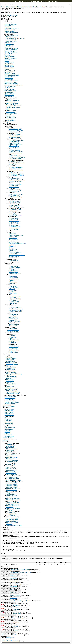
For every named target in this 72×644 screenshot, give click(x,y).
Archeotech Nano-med (15, 307)
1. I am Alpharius (11, 445)
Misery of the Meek (10, 71)
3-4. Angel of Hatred (11, 514)
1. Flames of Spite (11, 467)
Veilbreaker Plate (9, 95)
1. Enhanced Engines (15, 296)
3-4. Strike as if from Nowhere (17, 180)
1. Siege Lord (10, 493)
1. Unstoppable (13, 276)
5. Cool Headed (13, 292)
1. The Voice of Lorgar (12, 518)
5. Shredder (12, 341)
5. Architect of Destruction (13, 499)
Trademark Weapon (10, 404)
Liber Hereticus (9, 64)
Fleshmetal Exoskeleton (11, 48)
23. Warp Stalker (13, 225)
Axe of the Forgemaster (12, 101)
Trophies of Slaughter (10, 94)
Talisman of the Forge (11, 82)
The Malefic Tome (9, 89)
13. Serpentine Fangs (15, 221)
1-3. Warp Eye (13, 214)
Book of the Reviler (14, 242)
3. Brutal (11, 339)
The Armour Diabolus (10, 87)
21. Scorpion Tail (13, 222)
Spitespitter (9, 115)
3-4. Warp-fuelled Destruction (17, 163)
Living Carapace (9, 65)
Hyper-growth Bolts (10, 57)
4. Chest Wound (10, 361)
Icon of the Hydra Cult (11, 58)
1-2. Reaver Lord (11, 513)
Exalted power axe (10, 428)
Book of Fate (12, 234)
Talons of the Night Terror (11, 84)
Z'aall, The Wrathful (11, 41)
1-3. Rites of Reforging (15, 190)
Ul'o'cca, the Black (11, 40)
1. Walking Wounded (12, 377)
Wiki (49, 1)
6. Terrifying (12, 283)
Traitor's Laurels (9, 92)
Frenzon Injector (13, 319)
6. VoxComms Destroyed (13, 394)
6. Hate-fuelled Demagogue (14, 525)
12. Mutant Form (13, 220)
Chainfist (7, 426)
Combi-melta (8, 421)
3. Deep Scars (10, 360)
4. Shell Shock (10, 381)
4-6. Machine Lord (14, 191)
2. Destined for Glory (14, 142)
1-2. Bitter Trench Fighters (16, 173)
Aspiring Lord (7, 122)
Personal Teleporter (10, 401)
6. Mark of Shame (11, 384)
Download (55, 1)
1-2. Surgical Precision (12, 477)
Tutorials (44, 1)
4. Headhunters (13, 290)
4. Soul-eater (10, 459)
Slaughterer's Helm (14, 239)
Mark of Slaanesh (9, 414)
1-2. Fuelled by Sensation (16, 167)
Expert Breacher (9, 399)
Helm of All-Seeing (10, 51)
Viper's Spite (9, 119)
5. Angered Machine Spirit (13, 392)
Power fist (7, 432)
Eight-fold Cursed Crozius (13, 108)
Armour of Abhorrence (11, 24)
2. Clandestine (10, 446)
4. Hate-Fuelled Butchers (16, 145)
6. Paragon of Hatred (12, 462)
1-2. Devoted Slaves (14, 156)
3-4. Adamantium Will (13, 330)
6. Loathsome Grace (12, 490)
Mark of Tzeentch (9, 415)
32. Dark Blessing (14, 228)
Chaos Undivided (9, 409)
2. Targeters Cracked (12, 388)
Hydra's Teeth (8, 54)
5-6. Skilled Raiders (14, 187)
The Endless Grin (9, 88)
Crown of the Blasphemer (12, 33)
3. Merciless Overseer (12, 457)
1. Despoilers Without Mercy (16, 140)
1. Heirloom (12, 336)
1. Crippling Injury (11, 367)
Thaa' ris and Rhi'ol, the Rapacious (15, 38)
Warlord (5, 440)
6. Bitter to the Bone (14, 147)
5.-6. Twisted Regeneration (13, 480)
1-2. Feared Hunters (14, 179)
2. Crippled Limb (11, 368)
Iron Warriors (13, 587)
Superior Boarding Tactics (12, 402)
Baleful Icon (8, 27)
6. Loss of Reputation (12, 364)
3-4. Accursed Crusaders (15, 136)
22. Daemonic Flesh (14, 224)
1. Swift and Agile (13, 266)
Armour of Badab (9, 26)
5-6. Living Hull (13, 164)
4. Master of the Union (12, 523)
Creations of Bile (14, 581)
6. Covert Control (11, 452)
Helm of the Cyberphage (11, 53)
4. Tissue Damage (11, 371)
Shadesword (12, 251)
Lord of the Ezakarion (9, 406)
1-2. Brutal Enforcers (14, 135)
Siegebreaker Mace (11, 113)
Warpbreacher (13, 258)
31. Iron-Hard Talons (14, 227)
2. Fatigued (9, 378)
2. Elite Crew (12, 297)
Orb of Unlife (8, 72)
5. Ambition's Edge (14, 146)
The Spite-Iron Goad (10, 91)
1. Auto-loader (13, 346)
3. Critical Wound (11, 370)
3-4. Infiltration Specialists (16, 130)
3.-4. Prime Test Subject (13, 479)
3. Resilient (12, 269)
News (27, 1)
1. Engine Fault (10, 387)
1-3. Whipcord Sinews (15, 210)
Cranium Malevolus (10, 31)
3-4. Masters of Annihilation (16, 174)
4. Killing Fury (10, 507)
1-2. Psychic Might (12, 329)
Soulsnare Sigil (13, 254)
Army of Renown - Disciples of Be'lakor (20, 573)
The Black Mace (10, 116)
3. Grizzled (12, 289)
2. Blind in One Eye (11, 358)
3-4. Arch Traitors (13, 186)
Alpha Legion (13, 575)
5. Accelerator (12, 351)
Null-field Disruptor (14, 324)
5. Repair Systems (14, 302)
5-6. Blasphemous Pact (15, 197)
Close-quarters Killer (10, 397)
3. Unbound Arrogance (12, 486)
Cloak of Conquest (10, 30)
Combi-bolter (8, 418)
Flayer (8, 109)
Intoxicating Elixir (9, 62)
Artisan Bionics (13, 316)
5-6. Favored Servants (15, 159)
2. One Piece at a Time (12, 504)
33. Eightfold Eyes (14, 229)
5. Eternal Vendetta (11, 473)
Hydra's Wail (8, 55)
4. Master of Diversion (12, 449)
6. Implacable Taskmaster (13, 500)
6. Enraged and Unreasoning (14, 374)
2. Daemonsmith (11, 494)
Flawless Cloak (13, 237)
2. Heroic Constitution (15, 268)
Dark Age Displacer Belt (15, 310)
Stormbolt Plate (9, 79)
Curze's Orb (12, 246)
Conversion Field (13, 317)
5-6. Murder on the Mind (15, 181)
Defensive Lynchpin (10, 398)
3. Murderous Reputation (13, 506)
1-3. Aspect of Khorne (15, 201)
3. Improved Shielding (15, 299)
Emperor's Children (15, 584)
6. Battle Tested (13, 293)
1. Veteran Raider (11, 455)
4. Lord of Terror (10, 472)
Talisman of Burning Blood (12, 81)
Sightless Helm (9, 78)
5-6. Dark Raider (11, 515)
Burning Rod (12, 245)
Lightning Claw (9, 423)
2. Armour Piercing (14, 347)
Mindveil (7, 70)
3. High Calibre (13, 348)
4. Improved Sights (14, 350)
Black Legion (13, 578)
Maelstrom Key (13, 249)
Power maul (8, 433)
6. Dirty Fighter (10, 510)
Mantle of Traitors (9, 68)
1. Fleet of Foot (13, 286)
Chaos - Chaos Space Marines (36, 7)
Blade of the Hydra (11, 102)
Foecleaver (12, 248)
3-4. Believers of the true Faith (17, 157)
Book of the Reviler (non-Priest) (17, 244)
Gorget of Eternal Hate (11, 50)
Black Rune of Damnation (12, 28)
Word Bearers (14, 598)
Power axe (8, 431)
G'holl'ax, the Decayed (12, 36)
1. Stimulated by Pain (12, 483)
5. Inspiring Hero (13, 272)
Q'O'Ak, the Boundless (12, 37)
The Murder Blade (14, 261)
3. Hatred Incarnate (11, 470)
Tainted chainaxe (9, 436)
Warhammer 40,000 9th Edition (18, 7)
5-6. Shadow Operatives (15, 132)
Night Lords (13, 590)
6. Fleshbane (12, 343)
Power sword (8, 435)
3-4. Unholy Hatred (14, 196)
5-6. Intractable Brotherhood (16, 176)
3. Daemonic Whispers (12, 521)
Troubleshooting (35, 1)
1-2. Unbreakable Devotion (16, 194)
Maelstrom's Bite (11, 112)
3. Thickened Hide (14, 279)
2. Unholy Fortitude (11, 469)
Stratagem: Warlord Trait (10, 439)
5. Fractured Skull (11, 372)
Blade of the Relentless (12, 103)
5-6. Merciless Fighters (15, 137)
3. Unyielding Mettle (11, 496)
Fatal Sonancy (9, 47)
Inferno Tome (8, 60)
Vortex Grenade (13, 326)
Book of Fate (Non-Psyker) (16, 235)
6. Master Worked (14, 353)
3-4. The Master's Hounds (16, 152)
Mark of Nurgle (9, 412)
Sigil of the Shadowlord (15, 252)
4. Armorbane (12, 300)
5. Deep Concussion (12, 363)
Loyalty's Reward (9, 67)
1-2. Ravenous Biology (15, 150)
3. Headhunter (10, 448)
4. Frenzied (12, 280)
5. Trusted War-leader (12, 460)
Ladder (21, 1)
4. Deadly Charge (14, 271)
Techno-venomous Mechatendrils (14, 85)
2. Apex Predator (13, 278)
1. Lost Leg (9, 357)
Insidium (7, 61)
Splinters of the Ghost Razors (17, 255)
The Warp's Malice (11, 118)
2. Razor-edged (13, 337)
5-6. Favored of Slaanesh (16, 170)
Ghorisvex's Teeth (11, 111)
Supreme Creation (14, 256)
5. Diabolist (9, 524)
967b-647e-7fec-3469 (12, 15)
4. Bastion (9, 497)
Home (16, 1)
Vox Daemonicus (9, 96)
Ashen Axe (9, 99)
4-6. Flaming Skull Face (15, 215)
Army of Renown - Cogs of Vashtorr (20, 570)
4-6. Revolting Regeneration (16, 207)
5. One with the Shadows (13, 508)
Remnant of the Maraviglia (12, 75)
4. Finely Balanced (14, 340)
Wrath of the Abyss (11, 120)
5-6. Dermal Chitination (15, 153)
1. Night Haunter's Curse (13, 503)
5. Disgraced (9, 382)
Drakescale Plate (9, 43)
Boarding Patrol (10, 638)
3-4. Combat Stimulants (15, 169)
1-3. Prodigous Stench (15, 205)
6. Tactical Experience (15, 273)
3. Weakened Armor (11, 389)
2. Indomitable (10, 456)
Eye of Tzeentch (9, 45)
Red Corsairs (13, 592)
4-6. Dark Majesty (14, 211)
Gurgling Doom (13, 238)
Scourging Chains (10, 77)
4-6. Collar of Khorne (14, 203)
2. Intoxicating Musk (11, 484)
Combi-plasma (9, 422)
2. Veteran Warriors (14, 288)
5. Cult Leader (10, 450)
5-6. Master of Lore (13, 331)
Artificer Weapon (13, 314)
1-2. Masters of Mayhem (15, 184)
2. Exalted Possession (12, 520)
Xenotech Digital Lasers (15, 312)
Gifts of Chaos (7, 405)
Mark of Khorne (9, 411)
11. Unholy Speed (14, 218)
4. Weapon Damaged (12, 391)
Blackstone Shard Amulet (16, 309)
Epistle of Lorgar (9, 44)
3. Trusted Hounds (14, 143)
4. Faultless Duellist (11, 487)
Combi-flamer (8, 419)
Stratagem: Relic (8, 438)
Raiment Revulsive (10, 74)
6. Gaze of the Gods (12, 474)
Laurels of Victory (13, 320)
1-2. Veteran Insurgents (15, 129)
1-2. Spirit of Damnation (15, 162)
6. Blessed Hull (13, 303)
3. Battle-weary (10, 380)
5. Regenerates (13, 282)
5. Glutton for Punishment (13, 489)
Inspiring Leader (10, 465)
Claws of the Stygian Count (13, 105)
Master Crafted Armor (15, 322)
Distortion (9, 106)
